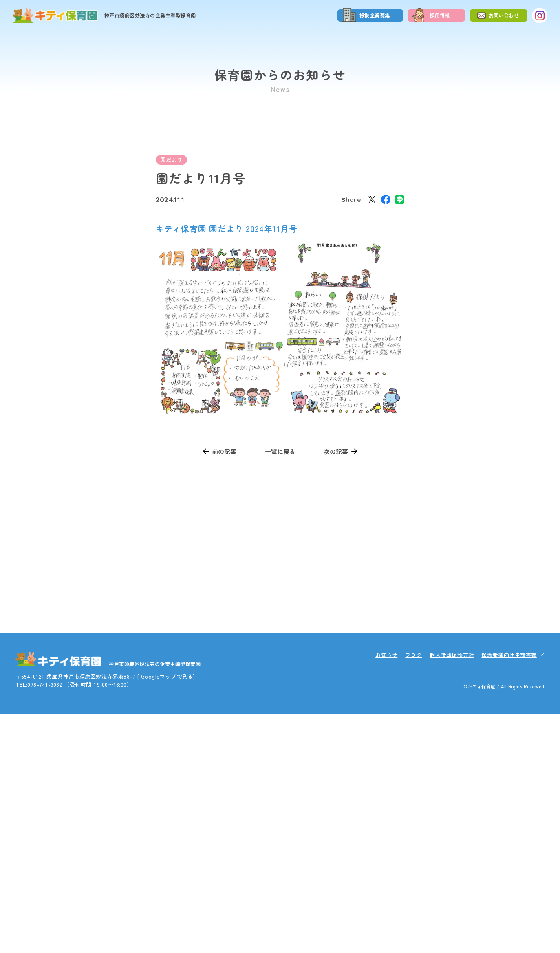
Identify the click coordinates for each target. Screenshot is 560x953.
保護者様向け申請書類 (509, 895)
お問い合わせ (504, 15)
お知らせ (386, 895)
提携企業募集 (375, 15)
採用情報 (440, 15)
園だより (171, 160)
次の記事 (336, 451)
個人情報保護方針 (452, 895)
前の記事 (224, 451)
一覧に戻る (280, 451)
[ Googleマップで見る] (166, 916)
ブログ (413, 895)
